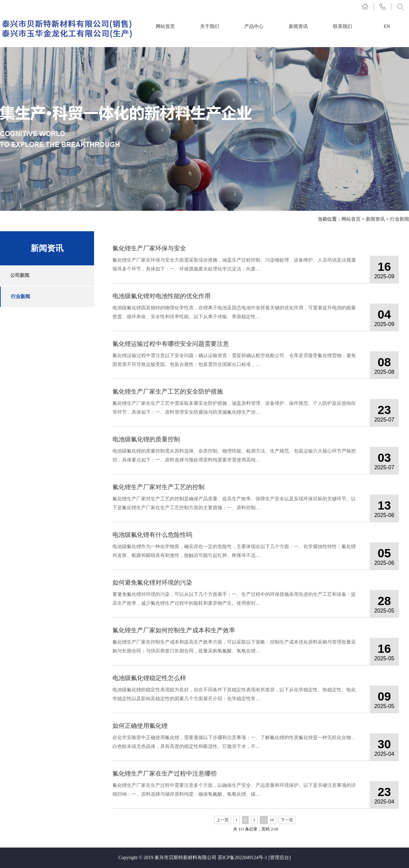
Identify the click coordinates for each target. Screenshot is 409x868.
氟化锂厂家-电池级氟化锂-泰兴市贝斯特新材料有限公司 (67, 29)
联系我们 (343, 26)
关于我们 (210, 26)
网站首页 (165, 26)
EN (387, 26)
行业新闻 (399, 219)
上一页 (223, 820)
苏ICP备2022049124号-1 (243, 858)
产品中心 (254, 26)
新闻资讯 (298, 26)
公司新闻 (20, 275)
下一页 (287, 820)
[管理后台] (280, 858)
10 (272, 820)
